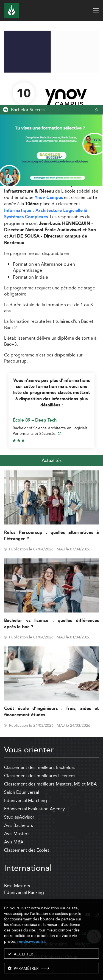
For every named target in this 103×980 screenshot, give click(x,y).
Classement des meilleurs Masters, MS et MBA (50, 784)
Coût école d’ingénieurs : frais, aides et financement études (51, 712)
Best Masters (17, 886)
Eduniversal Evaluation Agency (34, 809)
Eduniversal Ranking (24, 892)
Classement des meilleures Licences (40, 776)
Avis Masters (17, 834)
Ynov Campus (49, 198)
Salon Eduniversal (22, 792)
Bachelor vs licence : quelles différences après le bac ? (51, 624)
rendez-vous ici (31, 942)
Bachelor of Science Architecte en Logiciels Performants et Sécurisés (50, 431)
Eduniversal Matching (26, 801)
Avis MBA (14, 842)
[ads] (51, 71)
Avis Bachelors (19, 825)
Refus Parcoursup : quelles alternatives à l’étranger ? (51, 536)
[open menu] (96, 10)
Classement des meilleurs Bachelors (40, 767)
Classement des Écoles (27, 850)
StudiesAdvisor (19, 817)
